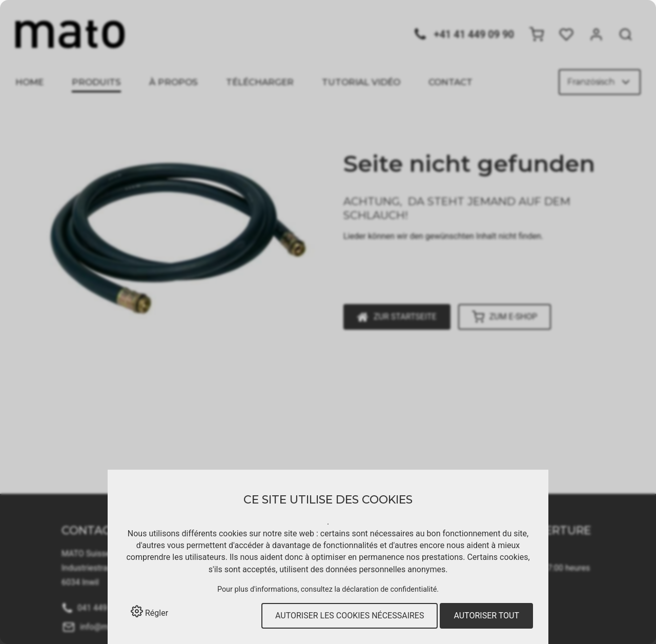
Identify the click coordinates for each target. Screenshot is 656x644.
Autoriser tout (486, 616)
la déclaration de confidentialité (385, 589)
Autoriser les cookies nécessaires (350, 616)
